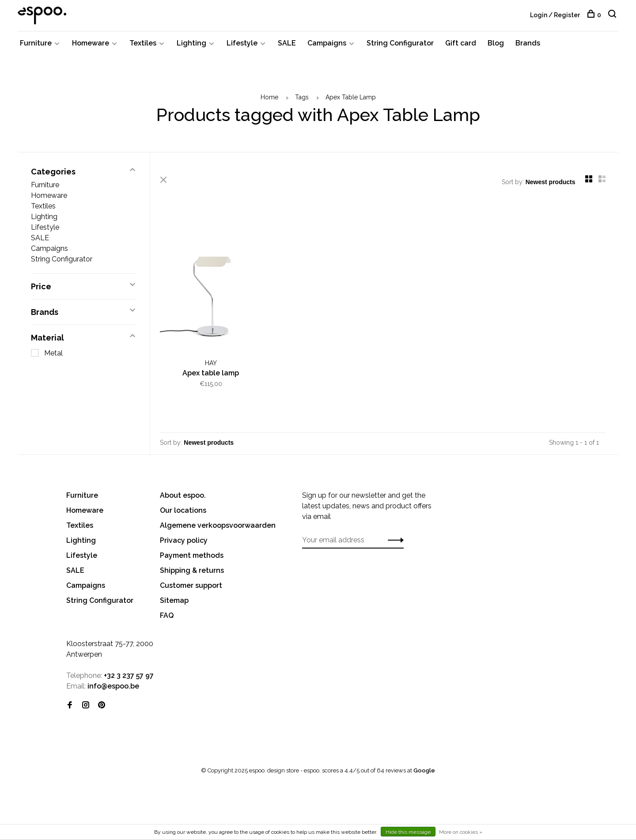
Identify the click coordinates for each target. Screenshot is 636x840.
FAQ (167, 616)
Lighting (191, 45)
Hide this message (408, 832)
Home (269, 99)
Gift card (461, 45)
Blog (496, 45)
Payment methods (192, 556)
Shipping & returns (192, 571)
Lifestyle (242, 45)
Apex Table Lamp (351, 99)
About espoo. (183, 496)
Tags (302, 99)
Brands (528, 45)
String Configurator (400, 45)
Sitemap (174, 601)
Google (424, 771)
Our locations (183, 511)
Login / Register (555, 15)
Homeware (91, 45)
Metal (53, 355)
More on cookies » (461, 832)
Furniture (36, 45)
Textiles (143, 45)
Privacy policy (184, 541)
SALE (287, 45)
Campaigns (327, 45)
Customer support (191, 586)
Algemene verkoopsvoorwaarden (218, 526)
